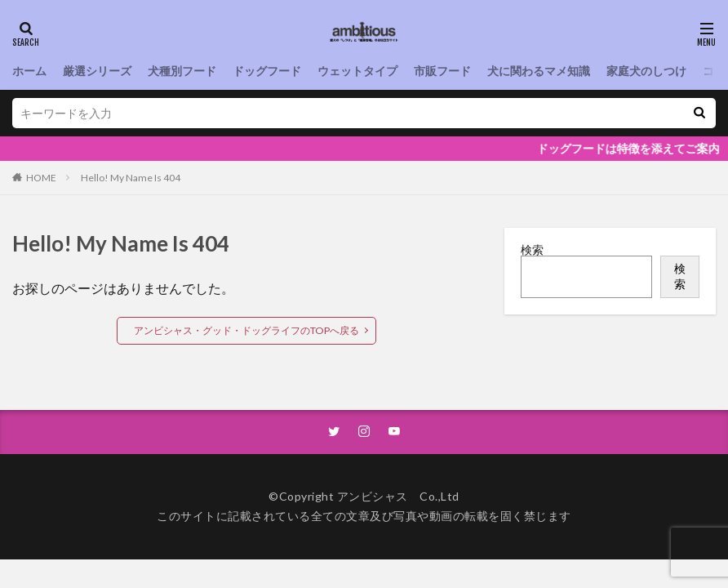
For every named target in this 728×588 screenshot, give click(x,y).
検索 (532, 249)
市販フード (442, 71)
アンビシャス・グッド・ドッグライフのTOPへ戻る (246, 330)
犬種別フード (182, 71)
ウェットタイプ (357, 71)
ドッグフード (267, 71)
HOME (41, 178)
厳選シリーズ (97, 71)
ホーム (29, 71)
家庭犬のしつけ (646, 71)
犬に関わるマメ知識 (539, 71)
